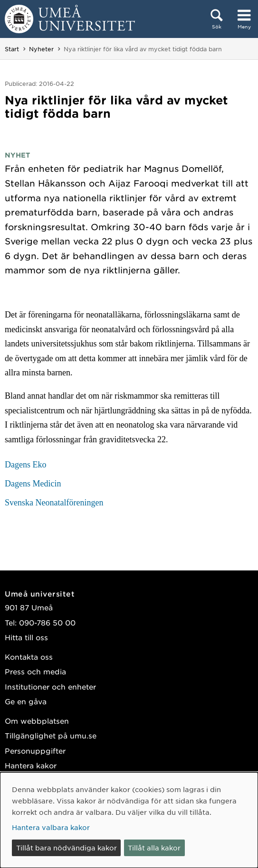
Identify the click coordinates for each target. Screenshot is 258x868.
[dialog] (129, 820)
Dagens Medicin (33, 484)
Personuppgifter (35, 751)
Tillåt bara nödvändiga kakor (67, 848)
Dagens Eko (25, 465)
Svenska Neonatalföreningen (54, 503)
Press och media (35, 671)
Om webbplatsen (37, 721)
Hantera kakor (31, 765)
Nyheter (41, 49)
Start (12, 49)
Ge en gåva (26, 701)
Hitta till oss (26, 637)
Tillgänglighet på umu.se (51, 735)
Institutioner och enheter (50, 686)
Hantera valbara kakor (51, 827)
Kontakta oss (29, 657)
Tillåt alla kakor (154, 848)
